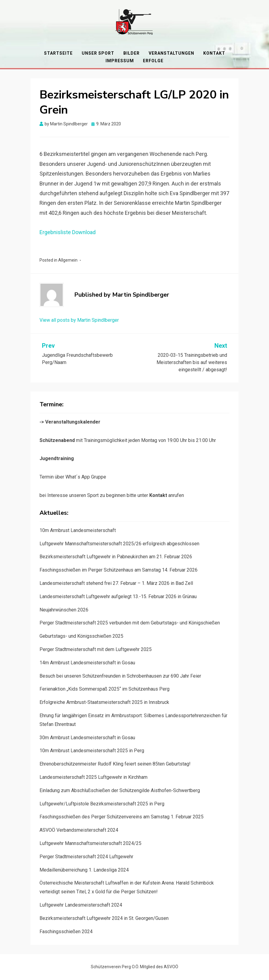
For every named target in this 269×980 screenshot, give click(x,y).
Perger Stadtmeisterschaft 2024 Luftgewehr (86, 857)
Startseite (58, 53)
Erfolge (153, 61)
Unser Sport (98, 53)
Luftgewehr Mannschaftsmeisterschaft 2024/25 (90, 843)
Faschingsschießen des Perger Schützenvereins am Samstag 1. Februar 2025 (122, 817)
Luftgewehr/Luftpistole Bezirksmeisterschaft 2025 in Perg (102, 804)
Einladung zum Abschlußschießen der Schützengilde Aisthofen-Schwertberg (120, 790)
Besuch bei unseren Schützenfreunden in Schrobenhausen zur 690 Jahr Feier (120, 676)
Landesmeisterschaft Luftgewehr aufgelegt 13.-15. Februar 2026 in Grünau (118, 596)
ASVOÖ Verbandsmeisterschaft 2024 (79, 830)
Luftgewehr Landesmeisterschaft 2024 (81, 905)
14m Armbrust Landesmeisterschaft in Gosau (87, 663)
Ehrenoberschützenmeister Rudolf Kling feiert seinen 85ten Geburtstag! (115, 764)
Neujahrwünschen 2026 (64, 610)
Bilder (131, 53)
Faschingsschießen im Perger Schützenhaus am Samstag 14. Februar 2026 (119, 570)
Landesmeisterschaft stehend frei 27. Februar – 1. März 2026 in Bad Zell (116, 583)
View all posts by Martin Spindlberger (79, 320)
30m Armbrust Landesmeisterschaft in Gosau (87, 738)
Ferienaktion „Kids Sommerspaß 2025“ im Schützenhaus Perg (104, 689)
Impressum (120, 61)
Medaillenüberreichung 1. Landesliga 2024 (84, 870)
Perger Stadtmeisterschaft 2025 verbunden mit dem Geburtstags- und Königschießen (130, 623)
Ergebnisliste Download (68, 232)
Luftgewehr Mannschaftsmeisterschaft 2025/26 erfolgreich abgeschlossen (119, 544)
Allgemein (68, 260)
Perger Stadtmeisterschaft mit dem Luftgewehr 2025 (96, 649)
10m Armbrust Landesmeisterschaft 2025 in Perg (92, 751)
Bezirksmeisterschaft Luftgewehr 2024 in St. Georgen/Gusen (104, 918)
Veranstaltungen (171, 53)
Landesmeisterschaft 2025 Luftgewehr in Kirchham (93, 777)
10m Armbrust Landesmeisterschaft (78, 530)
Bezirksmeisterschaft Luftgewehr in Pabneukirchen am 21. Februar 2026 (116, 557)
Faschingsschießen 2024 (66, 932)
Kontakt (214, 53)
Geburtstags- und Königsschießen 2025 (81, 636)
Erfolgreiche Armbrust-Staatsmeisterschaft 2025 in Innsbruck (104, 702)
